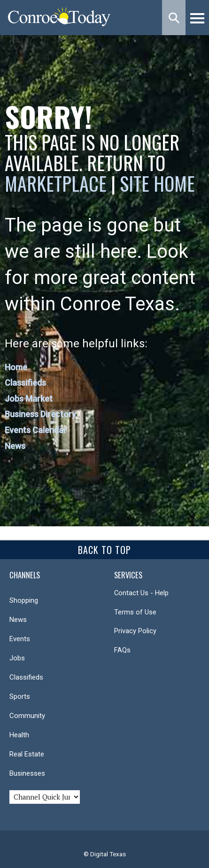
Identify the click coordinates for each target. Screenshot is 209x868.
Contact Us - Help (141, 593)
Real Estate (27, 754)
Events (20, 639)
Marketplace (56, 183)
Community (27, 716)
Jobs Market (29, 399)
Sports (20, 696)
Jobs (17, 658)
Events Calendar (36, 430)
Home (16, 367)
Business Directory (40, 414)
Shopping (24, 600)
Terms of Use (135, 612)
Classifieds (25, 383)
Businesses (27, 773)
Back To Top (104, 550)
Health (19, 735)
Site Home (157, 183)
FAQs (122, 650)
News (15, 446)
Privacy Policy (135, 631)
